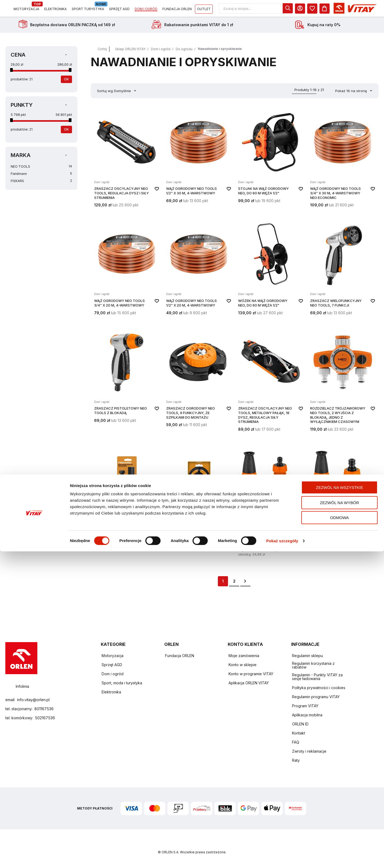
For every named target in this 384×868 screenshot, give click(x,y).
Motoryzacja (113, 656)
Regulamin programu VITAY (316, 697)
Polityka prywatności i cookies (319, 688)
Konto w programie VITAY (251, 674)
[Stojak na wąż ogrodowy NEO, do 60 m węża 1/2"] (271, 162)
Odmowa (339, 834)
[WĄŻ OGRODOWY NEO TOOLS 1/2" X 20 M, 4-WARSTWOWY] (199, 272)
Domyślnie (123, 94)
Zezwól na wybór (340, 819)
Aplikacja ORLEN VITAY (249, 683)
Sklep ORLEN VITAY (130, 52)
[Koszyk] (374, 10)
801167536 (44, 709)
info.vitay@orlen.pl (33, 700)
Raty (296, 761)
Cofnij (102, 52)
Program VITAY (305, 706)
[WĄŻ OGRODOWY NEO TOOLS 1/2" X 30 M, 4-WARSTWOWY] (199, 162)
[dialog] (337, 10)
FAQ (296, 742)
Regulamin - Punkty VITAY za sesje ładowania (317, 677)
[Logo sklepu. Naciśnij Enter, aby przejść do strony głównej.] (30, 10)
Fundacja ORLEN (180, 656)
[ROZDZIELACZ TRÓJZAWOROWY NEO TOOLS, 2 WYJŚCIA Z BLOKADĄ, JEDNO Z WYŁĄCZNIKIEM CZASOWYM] (343, 384)
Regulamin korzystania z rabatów (313, 665)
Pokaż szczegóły (282, 857)
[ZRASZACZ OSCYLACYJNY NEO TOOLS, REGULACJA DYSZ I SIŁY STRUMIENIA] (127, 162)
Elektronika (111, 692)
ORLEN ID (300, 724)
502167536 (45, 718)
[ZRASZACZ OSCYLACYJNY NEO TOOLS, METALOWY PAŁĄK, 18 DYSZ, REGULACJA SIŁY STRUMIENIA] (271, 384)
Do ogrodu (184, 52)
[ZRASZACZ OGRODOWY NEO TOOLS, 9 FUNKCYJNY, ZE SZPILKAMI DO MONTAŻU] (199, 384)
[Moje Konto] (349, 10)
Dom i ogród (161, 52)
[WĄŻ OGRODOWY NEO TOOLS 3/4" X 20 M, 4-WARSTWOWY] (127, 272)
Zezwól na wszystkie (340, 804)
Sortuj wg (105, 94)
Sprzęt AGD (112, 665)
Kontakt (299, 733)
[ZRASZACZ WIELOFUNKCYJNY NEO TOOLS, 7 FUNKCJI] (343, 272)
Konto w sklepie (243, 665)
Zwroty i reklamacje (309, 751)
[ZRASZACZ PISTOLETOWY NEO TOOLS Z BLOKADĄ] (127, 384)
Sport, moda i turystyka (122, 683)
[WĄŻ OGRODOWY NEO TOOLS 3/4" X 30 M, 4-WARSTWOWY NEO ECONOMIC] (343, 162)
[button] (305, 10)
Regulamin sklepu (307, 656)
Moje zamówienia (244, 656)
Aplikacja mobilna (307, 715)
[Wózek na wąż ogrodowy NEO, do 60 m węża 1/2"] (271, 272)
